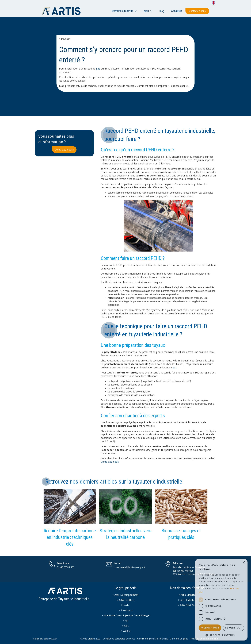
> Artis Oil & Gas (187, 605)
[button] (124, 11)
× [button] (244, 563)
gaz (98, 69)
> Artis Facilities (125, 600)
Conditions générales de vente (119, 639)
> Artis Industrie (187, 600)
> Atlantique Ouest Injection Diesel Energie (125, 615)
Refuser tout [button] (233, 628)
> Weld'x (125, 631)
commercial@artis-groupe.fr (129, 567)
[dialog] (221, 600)
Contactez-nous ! (64, 150)
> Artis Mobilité (187, 595)
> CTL (125, 626)
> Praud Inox (125, 610)
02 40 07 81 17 (65, 567)
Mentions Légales (179, 639)
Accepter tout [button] (210, 628)
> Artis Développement (125, 595)
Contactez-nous (197, 11)
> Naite (125, 605)
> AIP (125, 621)
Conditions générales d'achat (152, 639)
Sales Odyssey (50, 639)
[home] (63, 11)
